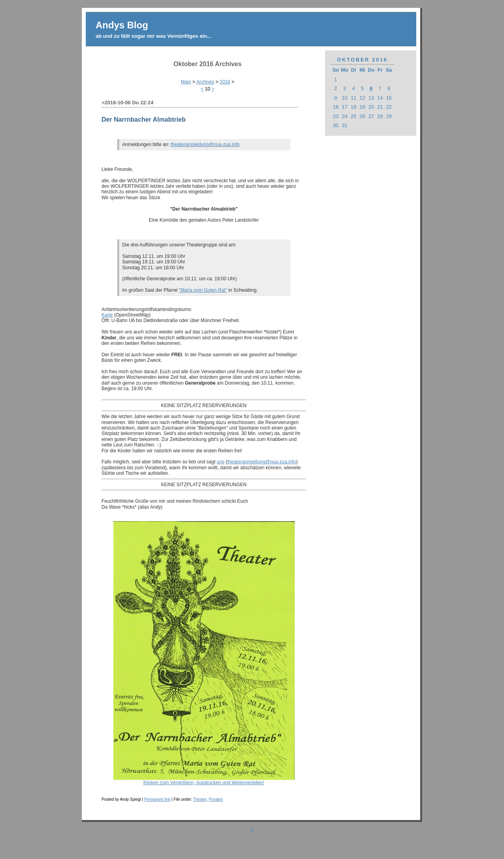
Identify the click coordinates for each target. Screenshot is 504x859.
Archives (205, 82)
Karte (107, 315)
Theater (200, 799)
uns (221, 462)
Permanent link (157, 799)
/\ (252, 830)
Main (186, 82)
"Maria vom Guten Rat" (203, 290)
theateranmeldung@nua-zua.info (205, 144)
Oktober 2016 (363, 60)
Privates (216, 799)
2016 (225, 82)
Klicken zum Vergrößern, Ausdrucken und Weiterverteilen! (204, 780)
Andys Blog (122, 25)
